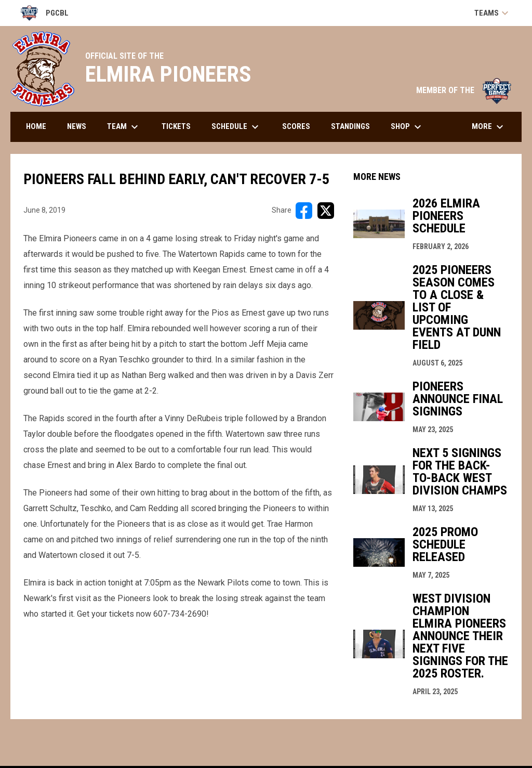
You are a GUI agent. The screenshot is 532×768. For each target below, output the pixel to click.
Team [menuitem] (124, 127)
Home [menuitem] (36, 126)
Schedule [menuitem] (236, 127)
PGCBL (45, 13)
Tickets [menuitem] (176, 126)
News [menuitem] (77, 126)
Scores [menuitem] (296, 126)
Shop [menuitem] (407, 127)
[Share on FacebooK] (304, 211)
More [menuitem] (489, 127)
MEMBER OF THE (464, 90)
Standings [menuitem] (350, 126)
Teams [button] (493, 13)
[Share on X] (326, 211)
